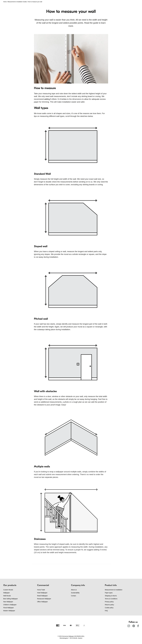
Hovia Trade (41, 590)
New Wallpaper (8, 602)
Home (5, 2)
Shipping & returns (111, 596)
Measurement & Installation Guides (17, 2)
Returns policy (109, 605)
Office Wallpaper (42, 602)
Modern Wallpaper (9, 611)
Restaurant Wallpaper (44, 599)
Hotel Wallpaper (42, 593)
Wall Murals (7, 596)
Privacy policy (109, 602)
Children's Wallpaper (10, 605)
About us (74, 590)
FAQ (106, 611)
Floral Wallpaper (8, 608)
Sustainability (75, 593)
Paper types (109, 593)
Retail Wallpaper (42, 596)
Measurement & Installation (114, 590)
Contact (74, 596)
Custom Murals (8, 590)
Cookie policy (109, 608)
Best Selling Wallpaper (11, 599)
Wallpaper (7, 593)
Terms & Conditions (111, 599)
